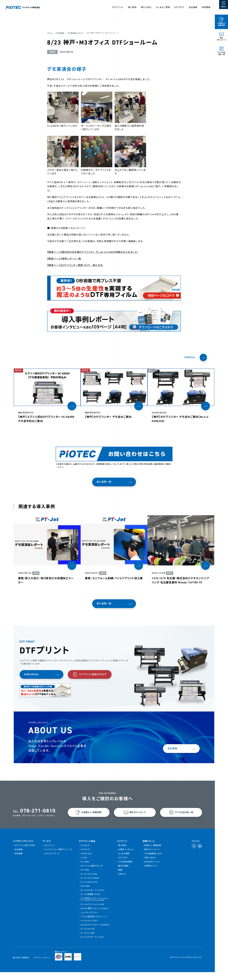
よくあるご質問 (163, 7)
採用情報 (206, 7)
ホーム (49, 33)
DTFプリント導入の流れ (25, 853)
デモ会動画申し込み (153, 861)
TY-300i (84, 865)
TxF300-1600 (86, 861)
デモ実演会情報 (126, 869)
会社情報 (193, 7)
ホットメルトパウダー (90, 929)
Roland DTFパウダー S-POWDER (95, 933)
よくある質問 (124, 861)
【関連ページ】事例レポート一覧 (64, 259)
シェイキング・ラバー (90, 920)
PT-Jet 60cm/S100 (89, 890)
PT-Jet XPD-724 (88, 937)
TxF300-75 (85, 853)
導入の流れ (146, 7)
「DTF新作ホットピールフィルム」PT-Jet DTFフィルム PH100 (95, 907)
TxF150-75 (85, 857)
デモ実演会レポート (75, 33)
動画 (121, 878)
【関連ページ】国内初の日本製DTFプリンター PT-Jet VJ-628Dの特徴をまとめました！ (92, 252)
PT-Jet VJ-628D (88, 941)
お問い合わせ (150, 865)
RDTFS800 (85, 894)
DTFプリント (50, 853)
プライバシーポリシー (42, 966)
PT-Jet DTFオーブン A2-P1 (93, 945)
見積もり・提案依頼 (153, 853)
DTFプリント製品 (87, 849)
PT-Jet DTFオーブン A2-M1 (93, 898)
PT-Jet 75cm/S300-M (90, 886)
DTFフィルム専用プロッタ (92, 874)
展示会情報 (124, 874)
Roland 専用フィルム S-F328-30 (95, 916)
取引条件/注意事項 (21, 966)
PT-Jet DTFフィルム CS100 (93, 912)
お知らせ (122, 882)
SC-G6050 (85, 869)
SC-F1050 (85, 878)
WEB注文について (152, 869)
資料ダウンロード (152, 857)
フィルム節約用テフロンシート (94, 924)
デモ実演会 (60, 33)
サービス (47, 849)
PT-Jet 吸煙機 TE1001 (91, 902)
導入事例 (132, 7)
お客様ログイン (151, 874)
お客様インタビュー (127, 857)
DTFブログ (179, 7)
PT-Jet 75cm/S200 (89, 882)
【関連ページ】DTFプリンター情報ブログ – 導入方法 (74, 265)
